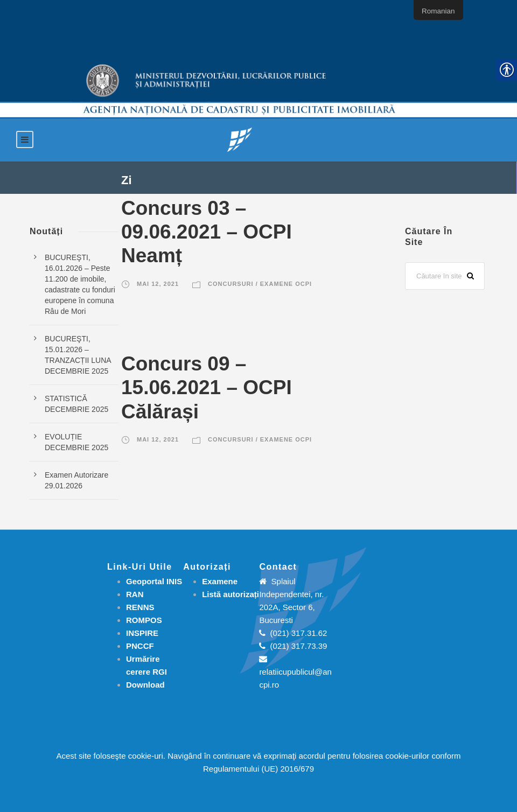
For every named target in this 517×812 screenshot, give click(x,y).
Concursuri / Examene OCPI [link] (260, 284)
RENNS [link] (140, 607)
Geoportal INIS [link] (154, 581)
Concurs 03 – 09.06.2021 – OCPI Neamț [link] (207, 232)
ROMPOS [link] (144, 620)
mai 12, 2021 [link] (158, 284)
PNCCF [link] (140, 646)
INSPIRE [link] (142, 633)
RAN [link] (135, 594)
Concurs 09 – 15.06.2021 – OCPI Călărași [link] (207, 388)
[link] (240, 139)
